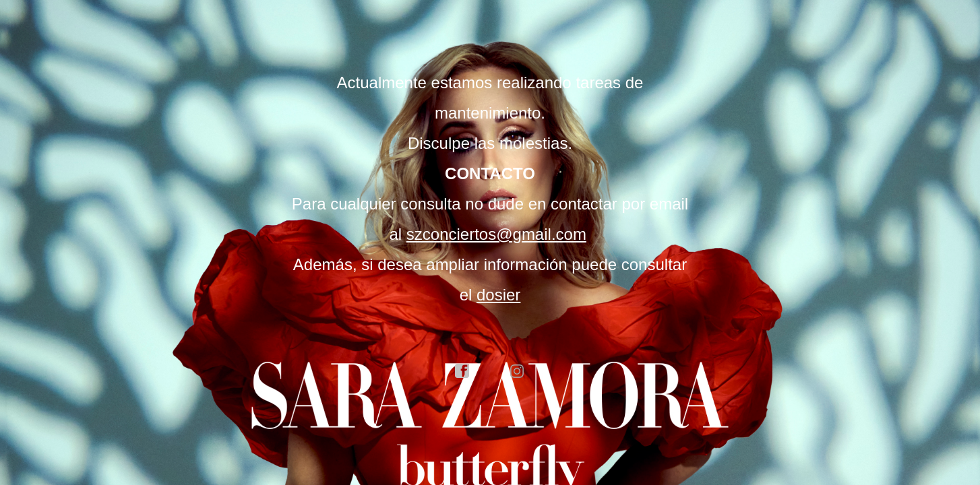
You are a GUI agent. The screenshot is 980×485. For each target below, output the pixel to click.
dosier (498, 295)
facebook (462, 371)
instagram (518, 371)
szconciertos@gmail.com (496, 234)
